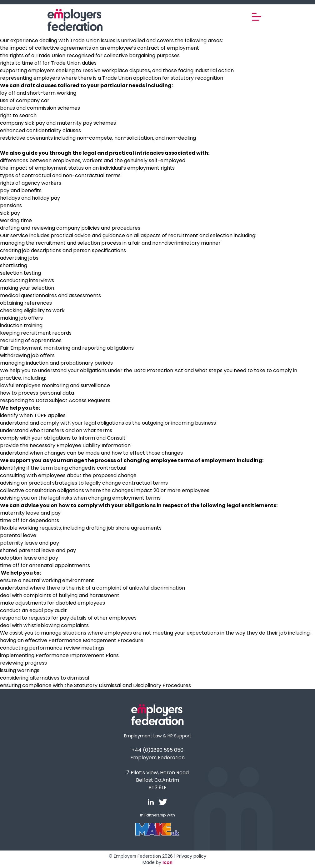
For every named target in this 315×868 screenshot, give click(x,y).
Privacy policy (191, 856)
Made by (157, 862)
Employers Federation (157, 758)
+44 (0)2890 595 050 (157, 750)
